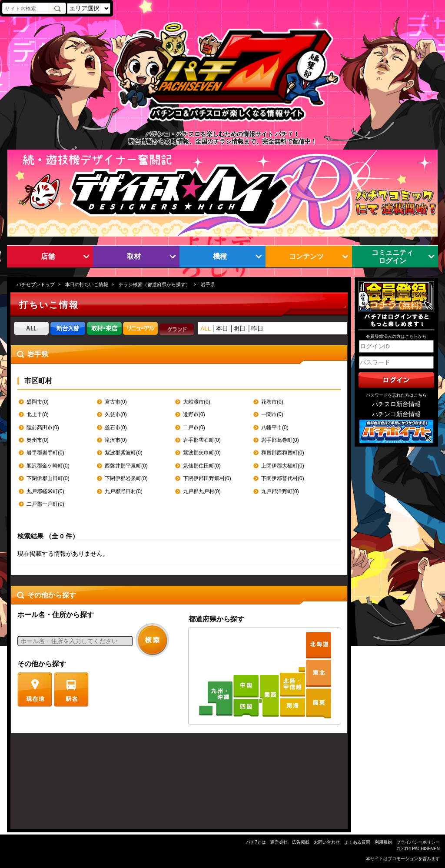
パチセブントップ (36, 284)
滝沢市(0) (116, 440)
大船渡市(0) (197, 402)
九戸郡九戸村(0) (202, 491)
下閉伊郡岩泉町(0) (126, 478)
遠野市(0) (194, 414)
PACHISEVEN (426, 849)
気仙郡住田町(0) (202, 466)
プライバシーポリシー (418, 842)
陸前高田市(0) (43, 427)
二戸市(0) (194, 427)
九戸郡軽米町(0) (45, 491)
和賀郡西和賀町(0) (283, 453)
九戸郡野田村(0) (124, 491)
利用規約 (383, 842)
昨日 (257, 329)
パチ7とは (256, 842)
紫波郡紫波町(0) (124, 453)
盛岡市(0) (38, 402)
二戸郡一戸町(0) (45, 504)
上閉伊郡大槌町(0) (283, 466)
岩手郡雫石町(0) (202, 440)
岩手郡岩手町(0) (45, 453)
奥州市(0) (38, 440)
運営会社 (279, 842)
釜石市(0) (116, 427)
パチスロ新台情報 (396, 404)
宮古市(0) (116, 402)
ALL (206, 329)
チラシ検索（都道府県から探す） (154, 284)
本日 (222, 329)
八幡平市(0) (275, 427)
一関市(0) (272, 414)
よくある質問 (357, 842)
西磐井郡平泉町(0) (126, 466)
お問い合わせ (327, 842)
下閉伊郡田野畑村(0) (207, 478)
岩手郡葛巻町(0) (280, 440)
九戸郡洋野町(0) (280, 491)
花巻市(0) (272, 402)
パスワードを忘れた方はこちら (396, 395)
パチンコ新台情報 (396, 414)
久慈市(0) (116, 414)
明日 (239, 329)
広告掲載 (301, 842)
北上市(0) (38, 414)
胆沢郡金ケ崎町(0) (48, 466)
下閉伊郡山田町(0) (48, 478)
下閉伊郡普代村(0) (283, 478)
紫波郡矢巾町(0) (202, 453)
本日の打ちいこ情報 (87, 284)
